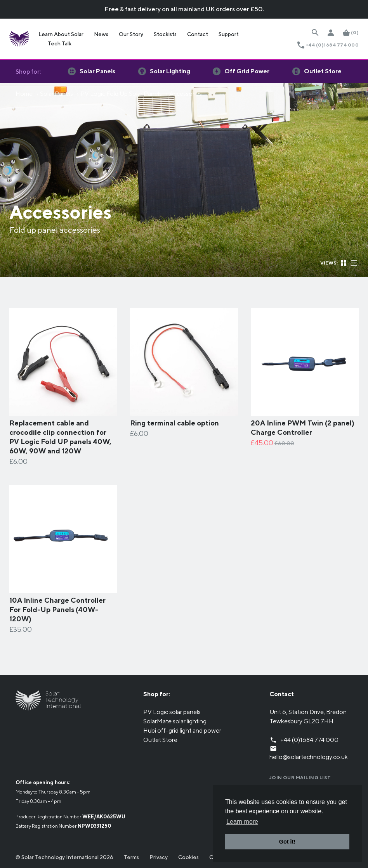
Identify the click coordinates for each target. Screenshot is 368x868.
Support (229, 34)
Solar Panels (56, 94)
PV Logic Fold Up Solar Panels (121, 94)
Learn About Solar (61, 34)
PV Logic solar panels (172, 712)
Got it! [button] (287, 842)
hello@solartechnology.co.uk (309, 757)
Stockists (165, 34)
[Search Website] (315, 33)
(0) (355, 32)
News (101, 34)
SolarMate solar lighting (175, 721)
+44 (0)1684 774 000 (332, 45)
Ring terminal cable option (174, 423)
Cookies (188, 857)
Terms (131, 857)
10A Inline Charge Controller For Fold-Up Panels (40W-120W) (57, 610)
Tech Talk (60, 43)
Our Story (131, 34)
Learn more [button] (242, 822)
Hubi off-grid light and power (182, 731)
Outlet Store (160, 740)
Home (24, 94)
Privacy (159, 857)
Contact (198, 34)
